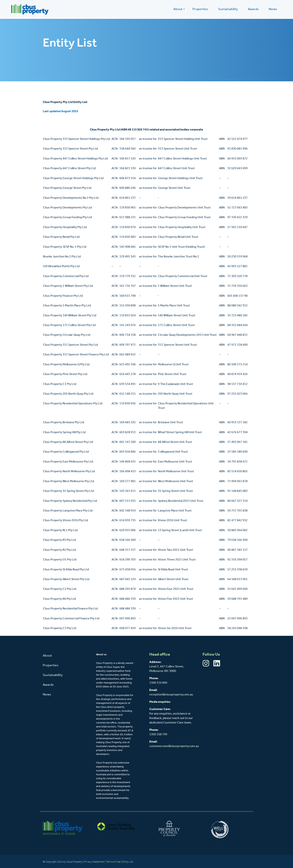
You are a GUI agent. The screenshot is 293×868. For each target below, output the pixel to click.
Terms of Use (113, 862)
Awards (253, 9)
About (178, 9)
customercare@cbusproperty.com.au (174, 746)
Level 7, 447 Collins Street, (167, 667)
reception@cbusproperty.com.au (171, 695)
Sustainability (228, 9)
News (273, 9)
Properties (200, 9)
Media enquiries (160, 702)
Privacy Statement (94, 862)
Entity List (128, 862)
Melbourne (156, 671)
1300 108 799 (158, 735)
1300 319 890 (158, 683)
